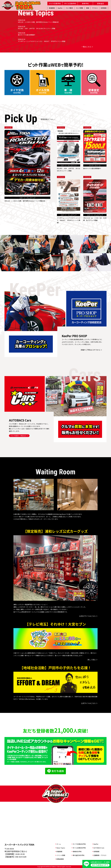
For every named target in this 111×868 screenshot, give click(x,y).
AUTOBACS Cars (99, 848)
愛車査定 (101, 3)
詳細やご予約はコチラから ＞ (91, 350)
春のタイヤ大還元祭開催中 (26, 35)
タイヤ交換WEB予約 (79, 844)
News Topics (61, 848)
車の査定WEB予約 (79, 855)
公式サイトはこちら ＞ (89, 703)
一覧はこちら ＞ (87, 47)
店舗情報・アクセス (100, 855)
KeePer (96, 844)
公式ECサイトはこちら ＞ (88, 616)
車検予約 (85, 3)
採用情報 (96, 851)
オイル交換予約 (70, 3)
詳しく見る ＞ (93, 660)
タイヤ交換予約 (55, 3)
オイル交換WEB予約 (79, 848)
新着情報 (59, 851)
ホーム (59, 844)
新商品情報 (60, 859)
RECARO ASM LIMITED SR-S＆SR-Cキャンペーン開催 (37, 28)
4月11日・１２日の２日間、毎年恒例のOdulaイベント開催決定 (38, 22)
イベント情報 (61, 855)
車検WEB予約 (77, 851)
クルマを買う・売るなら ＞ (19, 436)
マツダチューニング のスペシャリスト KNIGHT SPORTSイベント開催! (42, 41)
